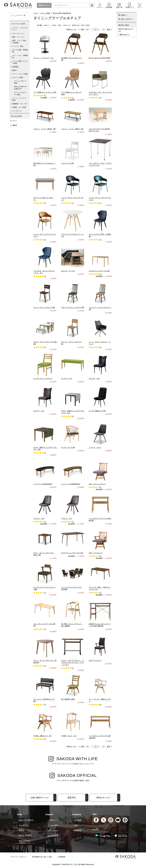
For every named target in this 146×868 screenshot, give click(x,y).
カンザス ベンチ (67, 378)
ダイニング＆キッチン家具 (20, 94)
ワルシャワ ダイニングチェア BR (73, 307)
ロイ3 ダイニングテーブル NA (99, 271)
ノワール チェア (95, 447)
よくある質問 (53, 825)
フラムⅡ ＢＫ (39, 518)
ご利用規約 (61, 857)
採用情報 (78, 831)
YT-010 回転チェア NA (42, 736)
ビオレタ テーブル (68, 271)
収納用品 (15, 67)
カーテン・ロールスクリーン (20, 29)
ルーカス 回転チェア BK (97, 411)
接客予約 (72, 798)
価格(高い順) (76, 25)
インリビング (17, 111)
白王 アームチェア (96, 553)
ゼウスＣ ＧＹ (39, 411)
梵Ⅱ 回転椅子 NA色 (68, 699)
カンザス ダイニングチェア (43, 378)
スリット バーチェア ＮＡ (44, 58)
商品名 (54, 25)
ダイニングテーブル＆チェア (20, 88)
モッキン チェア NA (68, 447)
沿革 (76, 825)
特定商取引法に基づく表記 (42, 857)
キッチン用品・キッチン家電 (20, 62)
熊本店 (21, 831)
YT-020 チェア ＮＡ (69, 736)
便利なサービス (104, 798)
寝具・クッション (19, 37)
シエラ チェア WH (67, 163)
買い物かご (123, 15)
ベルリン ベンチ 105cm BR (44, 129)
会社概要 (78, 820)
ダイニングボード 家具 (21, 82)
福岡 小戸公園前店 (26, 820)
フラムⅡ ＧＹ (67, 518)
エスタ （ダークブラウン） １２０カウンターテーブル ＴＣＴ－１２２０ (73, 663)
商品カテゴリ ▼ (44, 5)
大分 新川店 (23, 825)
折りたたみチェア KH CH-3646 (99, 58)
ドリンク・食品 (18, 46)
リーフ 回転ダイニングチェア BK (45, 92)
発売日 (60, 25)
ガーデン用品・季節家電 (20, 51)
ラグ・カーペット (19, 34)
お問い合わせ (53, 831)
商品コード (48, 25)
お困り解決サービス (40, 798)
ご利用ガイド (53, 820)
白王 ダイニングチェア (97, 484)
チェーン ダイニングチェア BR (44, 307)
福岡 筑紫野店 (24, 841)
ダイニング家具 (18, 78)
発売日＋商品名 (85, 25)
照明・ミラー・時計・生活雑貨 (20, 42)
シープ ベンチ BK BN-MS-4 (43, 484)
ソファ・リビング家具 (20, 74)
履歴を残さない (125, 35)
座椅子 (15, 70)
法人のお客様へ (54, 836)
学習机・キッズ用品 (19, 107)
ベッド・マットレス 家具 (20, 99)
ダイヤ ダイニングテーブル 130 (72, 553)
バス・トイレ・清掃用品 (20, 57)
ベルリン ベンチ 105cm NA (72, 129)
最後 (108, 30)
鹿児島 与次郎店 (25, 836)
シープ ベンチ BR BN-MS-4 (71, 484)
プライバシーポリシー (19, 857)
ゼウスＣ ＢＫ (94, 378)
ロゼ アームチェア (95, 660)
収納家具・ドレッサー (20, 104)
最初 (83, 30)
